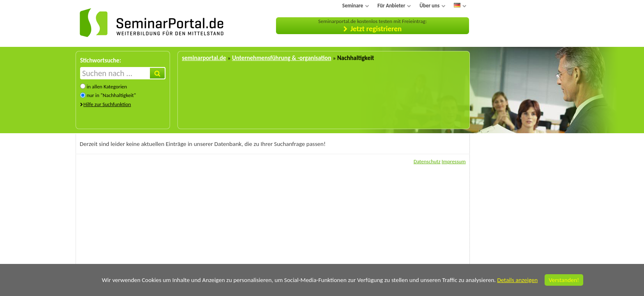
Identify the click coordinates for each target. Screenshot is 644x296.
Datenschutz (427, 161)
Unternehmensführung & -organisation (282, 58)
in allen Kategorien (107, 87)
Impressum (454, 161)
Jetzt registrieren (376, 29)
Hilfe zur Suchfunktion (107, 104)
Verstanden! (564, 280)
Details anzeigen (517, 280)
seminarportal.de (204, 58)
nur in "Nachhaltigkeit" (111, 95)
